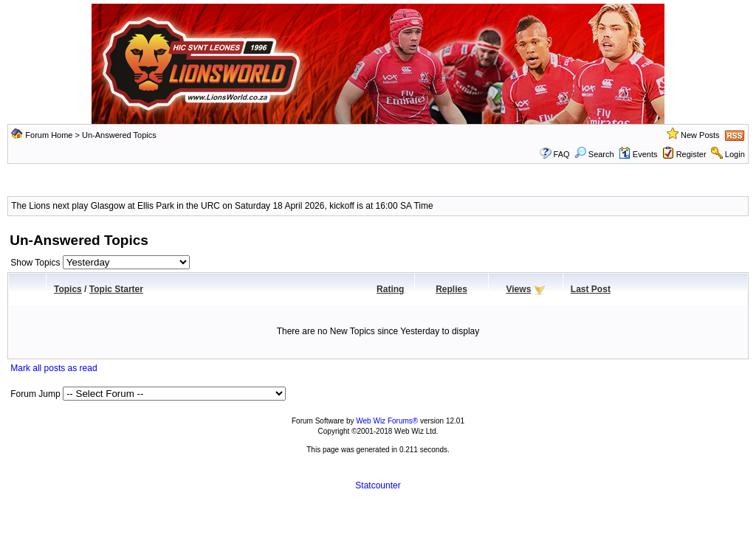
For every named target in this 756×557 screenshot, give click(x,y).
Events (638, 154)
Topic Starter (116, 289)
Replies (451, 289)
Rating (390, 289)
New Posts (700, 135)
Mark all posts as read (54, 368)
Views (519, 289)
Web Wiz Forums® (387, 421)
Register (691, 154)
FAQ (562, 154)
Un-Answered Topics (119, 135)
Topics (68, 289)
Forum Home (49, 135)
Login (735, 154)
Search (594, 154)
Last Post (591, 289)
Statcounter (378, 485)
